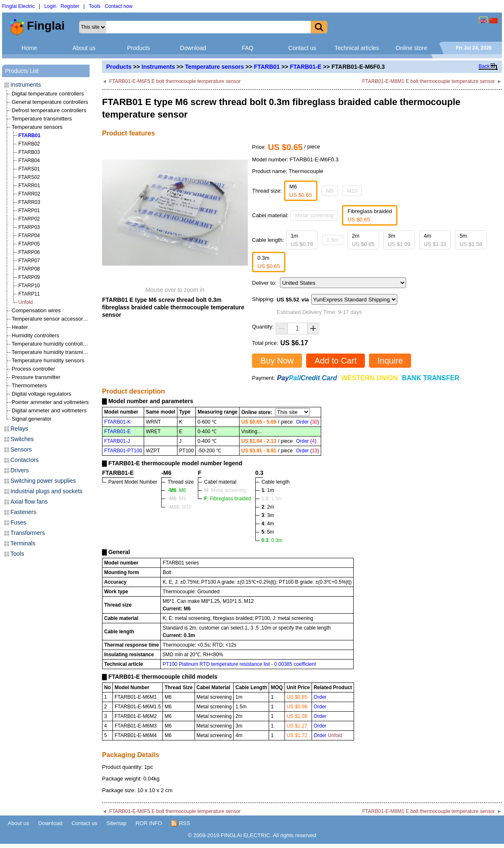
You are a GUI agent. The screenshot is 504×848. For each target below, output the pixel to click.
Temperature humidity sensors (48, 360)
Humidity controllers (35, 335)
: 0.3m (272, 540)
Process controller (33, 369)
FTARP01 (29, 211)
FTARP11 (29, 294)
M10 (352, 191)
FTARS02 (29, 177)
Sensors (21, 449)
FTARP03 (29, 227)
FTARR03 (29, 202)
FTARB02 (29, 144)
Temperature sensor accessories (51, 319)
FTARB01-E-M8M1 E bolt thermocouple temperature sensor (429, 81)
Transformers (28, 533)
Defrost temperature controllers (49, 110)
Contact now (119, 6)
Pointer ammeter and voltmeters (50, 402)
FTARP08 (29, 269)
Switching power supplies (43, 481)
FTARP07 (29, 261)
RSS (181, 823)
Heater (20, 327)
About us (84, 48)
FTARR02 (29, 194)
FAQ (247, 48)
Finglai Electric (18, 6)
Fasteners (23, 512)
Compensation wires (36, 310)
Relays (19, 429)
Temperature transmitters (42, 119)
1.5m (333, 240)
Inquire (390, 361)
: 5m (268, 532)
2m (363, 240)
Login (50, 6)
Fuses (18, 522)
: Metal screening (225, 490)
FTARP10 (29, 286)
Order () (308, 422)
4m (435, 240)
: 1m (268, 490)
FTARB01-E (306, 67)
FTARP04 (29, 236)
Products (138, 48)
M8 (330, 191)
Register (70, 6)
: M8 (177, 499)
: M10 (179, 507)
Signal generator (31, 419)
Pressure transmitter (36, 377)
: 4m (268, 524)
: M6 (177, 490)
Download (193, 48)
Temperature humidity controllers (51, 344)
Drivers (20, 470)
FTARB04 (29, 161)
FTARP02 (29, 219)
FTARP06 (29, 252)
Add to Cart (336, 361)
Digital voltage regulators (41, 394)
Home (29, 48)
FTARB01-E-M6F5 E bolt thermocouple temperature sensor (175, 81)
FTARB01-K (117, 422)
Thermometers (29, 385)
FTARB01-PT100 (123, 451)
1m (302, 240)
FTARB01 (267, 67)
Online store (411, 48)
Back (484, 66)
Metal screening (314, 215)
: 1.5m (272, 499)
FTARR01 (29, 186)
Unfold (26, 302)
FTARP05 (29, 244)
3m (399, 240)
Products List (22, 71)
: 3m (268, 515)
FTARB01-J (117, 441)
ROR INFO (149, 823)
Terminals (23, 543)
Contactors (25, 460)
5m (471, 240)
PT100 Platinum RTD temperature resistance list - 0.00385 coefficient (239, 664)
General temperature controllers (50, 102)
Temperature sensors (214, 67)
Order (320, 697)
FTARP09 (29, 277)
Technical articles (357, 48)
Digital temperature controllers (48, 94)
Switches (22, 439)
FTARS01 (29, 169)
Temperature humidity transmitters (53, 352)
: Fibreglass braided (228, 499)
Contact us (302, 48)
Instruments (158, 67)
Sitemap (117, 823)
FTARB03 (29, 152)
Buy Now (277, 361)
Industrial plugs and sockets (46, 491)
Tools (95, 6)
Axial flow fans (29, 502)
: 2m (268, 507)
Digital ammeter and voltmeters (49, 410)
